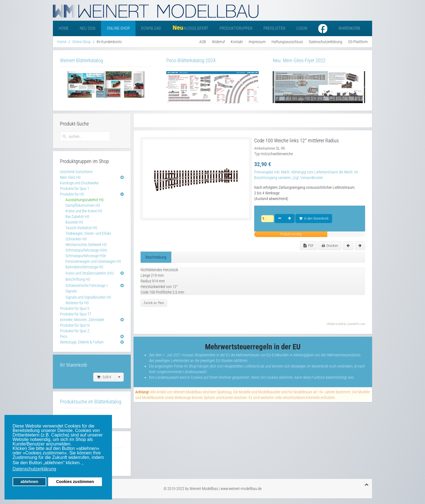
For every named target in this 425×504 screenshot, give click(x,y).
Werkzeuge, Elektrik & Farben (82, 342)
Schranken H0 (76, 239)
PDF (309, 246)
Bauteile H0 (74, 222)
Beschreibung (156, 257)
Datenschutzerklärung (325, 42)
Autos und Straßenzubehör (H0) (90, 273)
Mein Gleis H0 (70, 177)
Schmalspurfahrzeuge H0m (86, 250)
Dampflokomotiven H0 (83, 205)
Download (151, 28)
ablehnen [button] (29, 482)
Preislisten (274, 28)
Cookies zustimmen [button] (75, 482)
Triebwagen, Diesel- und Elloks (88, 233)
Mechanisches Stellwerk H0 (86, 245)
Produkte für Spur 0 (75, 308)
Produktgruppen (236, 28)
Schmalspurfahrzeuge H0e (86, 256)
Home (64, 28)
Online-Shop (118, 28)
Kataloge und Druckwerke (79, 183)
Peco (64, 336)
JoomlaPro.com (356, 324)
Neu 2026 (88, 28)
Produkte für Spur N (75, 325)
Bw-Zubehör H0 (77, 217)
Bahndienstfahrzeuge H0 (84, 267)
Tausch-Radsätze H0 (81, 228)
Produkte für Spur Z (75, 331)
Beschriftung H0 (78, 279)
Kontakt (237, 42)
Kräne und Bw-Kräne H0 (84, 211)
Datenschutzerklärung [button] (34, 469)
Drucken (330, 246)
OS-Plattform (358, 42)
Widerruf (218, 42)
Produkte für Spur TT (76, 314)
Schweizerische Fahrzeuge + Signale (87, 288)
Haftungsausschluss (287, 42)
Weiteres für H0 (77, 303)
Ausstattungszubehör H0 (85, 200)
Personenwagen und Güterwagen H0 (93, 261)
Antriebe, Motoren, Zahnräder (82, 320)
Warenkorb (349, 28)
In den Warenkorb (314, 218)
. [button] (83, 463)
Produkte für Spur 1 (75, 189)
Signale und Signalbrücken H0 (88, 297)
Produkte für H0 (72, 194)
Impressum (257, 42)
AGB (203, 42)
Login (302, 28)
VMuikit (331, 324)
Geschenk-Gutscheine (76, 172)
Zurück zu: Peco (154, 303)
